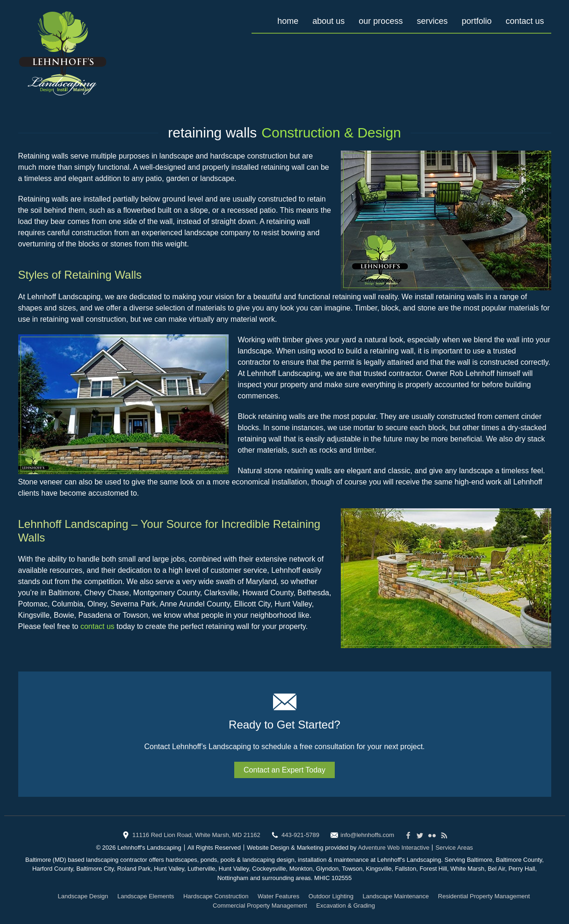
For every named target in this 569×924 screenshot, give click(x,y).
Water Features (278, 896)
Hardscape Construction (216, 896)
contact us (97, 626)
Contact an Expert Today (284, 770)
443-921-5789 (300, 835)
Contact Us (525, 21)
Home (288, 21)
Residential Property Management (484, 896)
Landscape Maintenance (396, 896)
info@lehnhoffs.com (367, 835)
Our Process (381, 21)
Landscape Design (83, 896)
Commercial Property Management (260, 906)
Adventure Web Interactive (393, 848)
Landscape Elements (146, 896)
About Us (328, 21)
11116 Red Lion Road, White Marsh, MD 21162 (196, 835)
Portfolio (476, 21)
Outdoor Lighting (331, 896)
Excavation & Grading (346, 906)
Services (432, 21)
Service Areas (454, 848)
